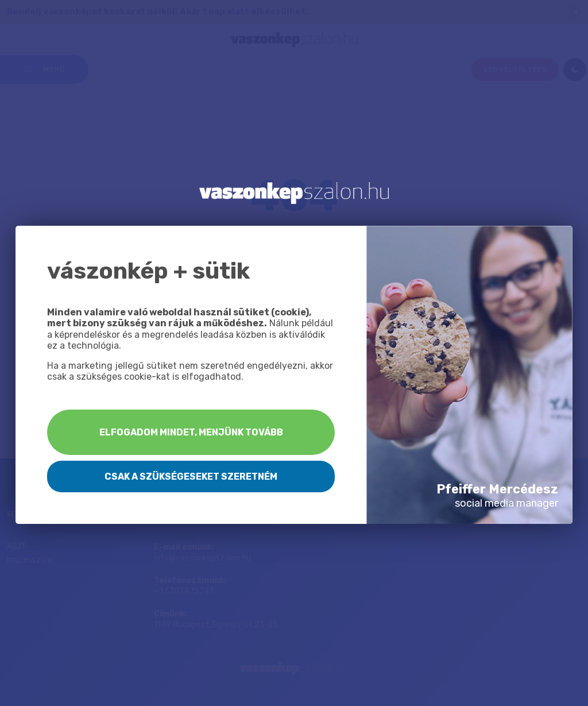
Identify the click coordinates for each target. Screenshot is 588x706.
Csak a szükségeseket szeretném (191, 477)
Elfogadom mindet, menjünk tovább (191, 432)
